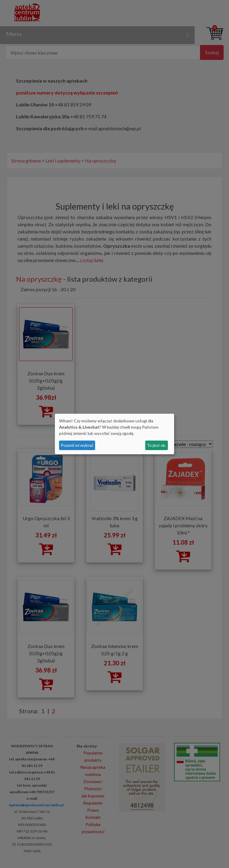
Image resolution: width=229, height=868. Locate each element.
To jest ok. (156, 445)
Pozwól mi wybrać (77, 445)
